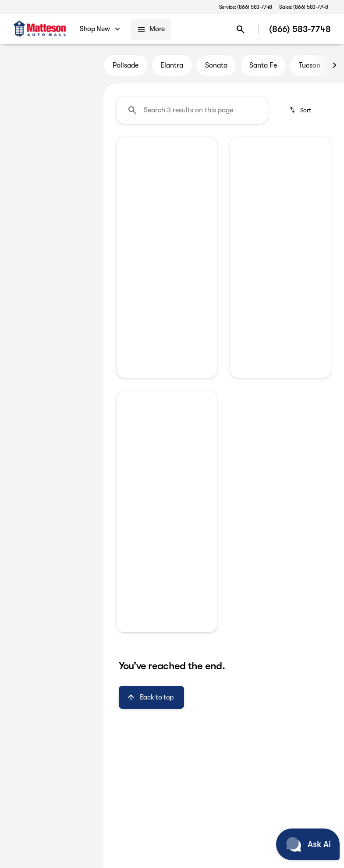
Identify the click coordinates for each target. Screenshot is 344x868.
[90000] (73, 209)
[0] (28, 209)
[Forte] (44, 108)
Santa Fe (263, 65)
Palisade (126, 65)
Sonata (216, 65)
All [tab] (51, 65)
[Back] (76, 91)
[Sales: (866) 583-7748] (304, 7)
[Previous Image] (127, 175)
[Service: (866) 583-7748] (246, 7)
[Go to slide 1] (160, 201)
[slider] (17, 164)
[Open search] (241, 29)
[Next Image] (334, 65)
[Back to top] (151, 697)
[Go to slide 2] (173, 201)
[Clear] (68, 269)
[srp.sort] (301, 110)
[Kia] (18, 108)
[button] (124, 175)
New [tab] (21, 65)
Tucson (310, 65)
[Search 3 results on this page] (192, 110)
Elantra (172, 65)
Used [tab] (82, 65)
